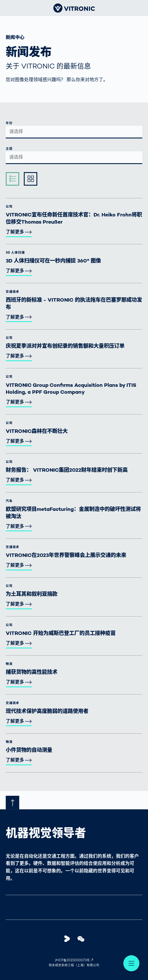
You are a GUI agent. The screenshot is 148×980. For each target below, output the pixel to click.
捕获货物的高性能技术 (32, 672)
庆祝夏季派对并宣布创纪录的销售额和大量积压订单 (65, 346)
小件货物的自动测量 (29, 750)
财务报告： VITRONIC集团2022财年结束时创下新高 (67, 470)
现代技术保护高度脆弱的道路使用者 (47, 712)
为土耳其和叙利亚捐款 (32, 594)
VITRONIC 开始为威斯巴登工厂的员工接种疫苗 (61, 634)
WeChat (83, 938)
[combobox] (74, 132)
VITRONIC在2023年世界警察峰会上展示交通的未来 (66, 556)
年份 (9, 123)
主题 (9, 149)
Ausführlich (32, 178)
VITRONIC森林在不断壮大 (37, 432)
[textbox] (74, 132)
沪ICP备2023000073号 (72, 961)
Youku (69, 938)
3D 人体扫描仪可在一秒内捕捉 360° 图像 (53, 261)
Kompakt (14, 178)
